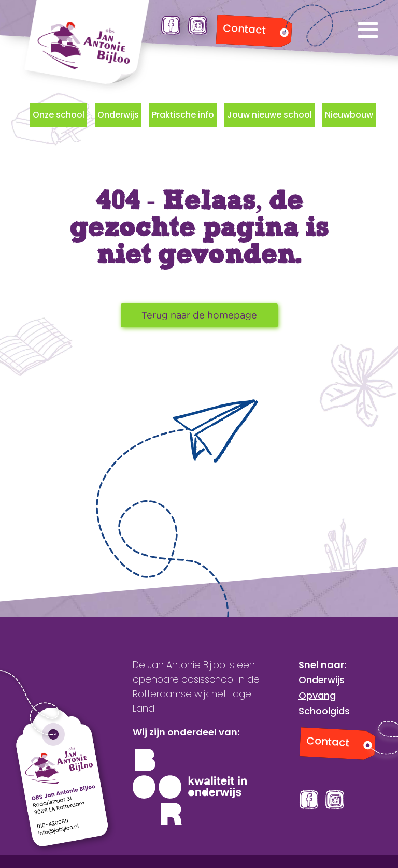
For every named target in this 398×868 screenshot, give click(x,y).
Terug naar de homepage (199, 315)
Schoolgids (324, 711)
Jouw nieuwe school (269, 115)
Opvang (317, 695)
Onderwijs (118, 115)
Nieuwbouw (349, 115)
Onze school (59, 115)
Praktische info (183, 115)
